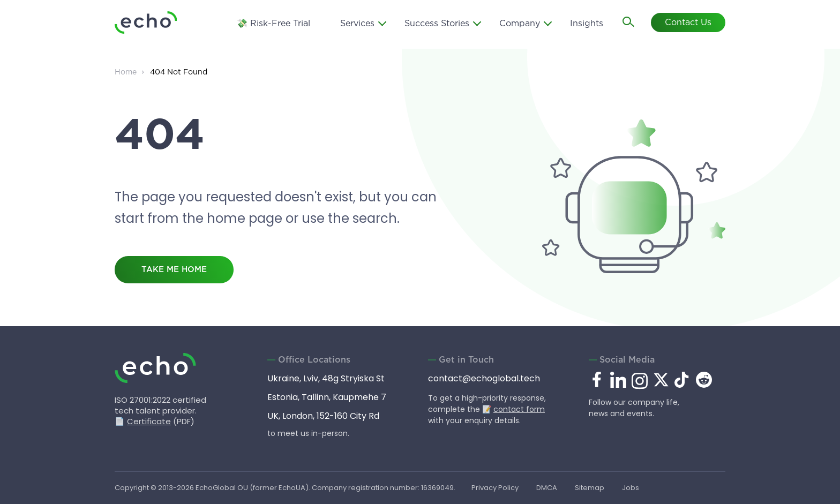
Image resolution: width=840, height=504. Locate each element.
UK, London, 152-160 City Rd (323, 416)
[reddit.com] (704, 385)
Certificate (149, 421)
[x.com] (661, 385)
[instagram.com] (640, 387)
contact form (519, 409)
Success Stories (437, 24)
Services (357, 24)
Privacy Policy (495, 488)
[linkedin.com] (618, 387)
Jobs (631, 488)
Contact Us (688, 23)
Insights (587, 24)
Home (126, 72)
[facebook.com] (597, 380)
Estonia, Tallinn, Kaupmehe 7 (327, 397)
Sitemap (590, 488)
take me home (174, 270)
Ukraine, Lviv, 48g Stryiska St (326, 378)
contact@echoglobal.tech (484, 378)
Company (520, 24)
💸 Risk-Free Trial (273, 24)
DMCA (547, 488)
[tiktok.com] (682, 385)
